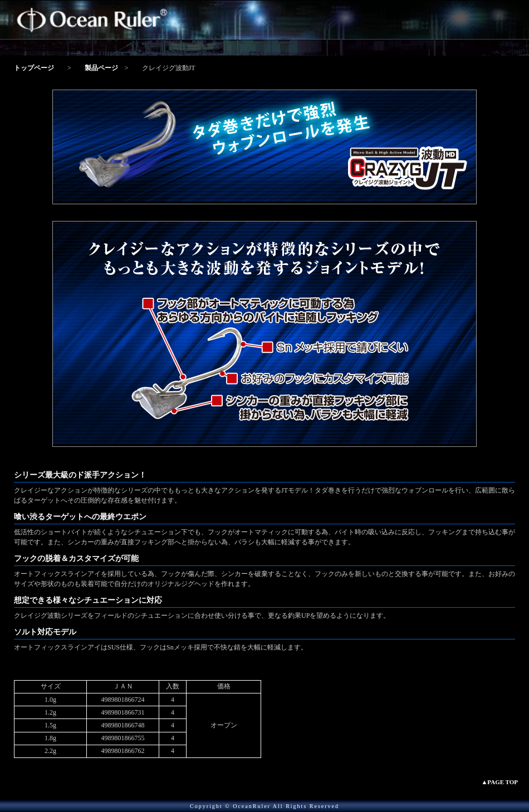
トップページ (34, 68)
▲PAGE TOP (499, 782)
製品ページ (101, 68)
